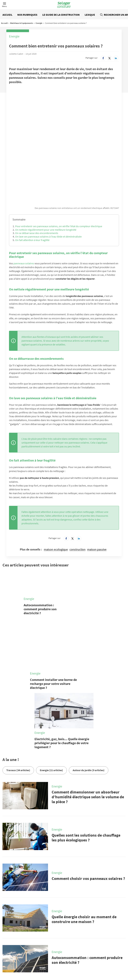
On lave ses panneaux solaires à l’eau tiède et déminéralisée (48, 186)
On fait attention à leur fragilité (32, 189)
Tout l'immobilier (19, 964)
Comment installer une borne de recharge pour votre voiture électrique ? (53, 613)
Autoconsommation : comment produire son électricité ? (40, 558)
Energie (39, 23)
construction (77, 499)
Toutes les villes (37, 964)
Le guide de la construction (61, 15)
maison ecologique (56, 499)
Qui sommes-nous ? (53, 947)
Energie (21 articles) (51, 699)
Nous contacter (20, 947)
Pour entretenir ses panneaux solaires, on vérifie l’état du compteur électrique (59, 176)
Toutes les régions (79, 964)
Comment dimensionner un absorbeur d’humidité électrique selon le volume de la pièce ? (88, 726)
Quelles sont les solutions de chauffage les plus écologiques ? (86, 767)
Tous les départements (58, 964)
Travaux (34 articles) (18, 699)
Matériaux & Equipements (22, 23)
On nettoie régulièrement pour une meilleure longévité (46, 179)
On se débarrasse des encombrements (37, 182)
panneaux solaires (24, 213)
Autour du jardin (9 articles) (89, 699)
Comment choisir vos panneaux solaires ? (88, 808)
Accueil (7, 15)
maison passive (97, 499)
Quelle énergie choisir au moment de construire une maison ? (84, 848)
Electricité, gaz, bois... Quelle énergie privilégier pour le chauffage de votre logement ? (62, 672)
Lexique (90, 15)
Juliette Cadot (16, 54)
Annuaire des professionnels (104, 964)
